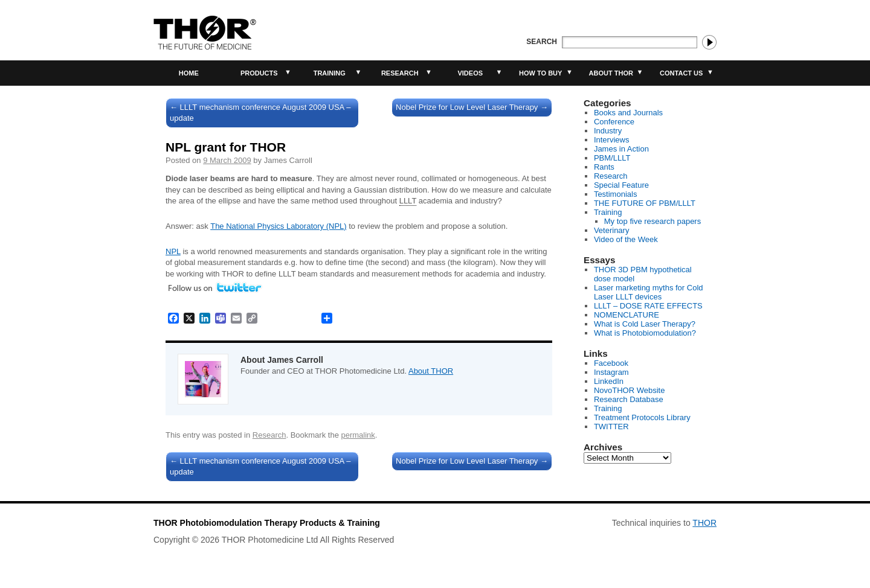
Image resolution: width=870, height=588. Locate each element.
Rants (604, 167)
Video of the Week (626, 239)
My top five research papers (652, 221)
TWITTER (611, 427)
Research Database (629, 399)
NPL (173, 251)
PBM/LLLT (612, 158)
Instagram (611, 372)
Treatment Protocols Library (642, 417)
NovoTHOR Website (630, 390)
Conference (614, 122)
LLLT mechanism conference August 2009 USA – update (260, 113)
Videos (470, 73)
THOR (704, 523)
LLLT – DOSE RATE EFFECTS (648, 306)
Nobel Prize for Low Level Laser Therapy (472, 107)
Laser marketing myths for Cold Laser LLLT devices (649, 292)
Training (330, 73)
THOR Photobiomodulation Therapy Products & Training (267, 523)
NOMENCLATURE (627, 315)
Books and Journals (628, 113)
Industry (608, 131)
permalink (358, 435)
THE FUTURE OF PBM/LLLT (645, 203)
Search (542, 42)
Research (400, 73)
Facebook (611, 363)
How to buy (540, 73)
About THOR (611, 73)
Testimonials (616, 194)
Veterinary (612, 230)
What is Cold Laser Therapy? (645, 324)
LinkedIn (609, 381)
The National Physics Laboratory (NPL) (278, 226)
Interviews (612, 140)
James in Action (621, 149)
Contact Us (681, 73)
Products (259, 73)
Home (189, 73)
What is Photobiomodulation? (645, 333)
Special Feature (621, 185)
